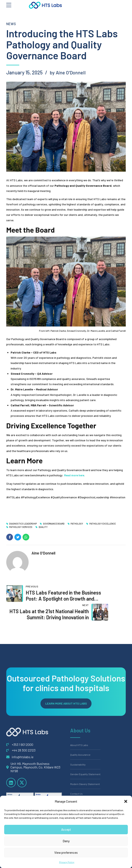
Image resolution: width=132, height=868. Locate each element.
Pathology (80, 524)
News (11, 24)
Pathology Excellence (106, 524)
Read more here (75, 475)
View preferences (66, 852)
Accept (66, 829)
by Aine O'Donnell (69, 72)
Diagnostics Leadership (24, 524)
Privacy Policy (67, 862)
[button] (126, 801)
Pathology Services (22, 527)
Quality (44, 527)
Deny (66, 841)
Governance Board (56, 524)
